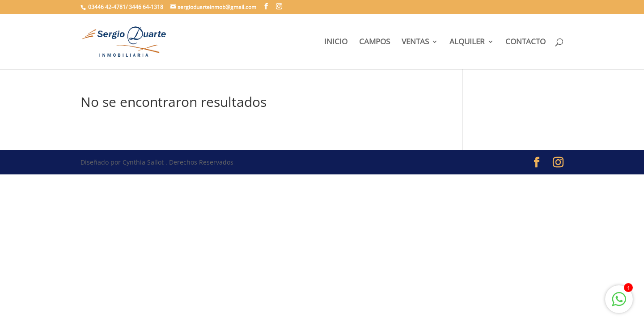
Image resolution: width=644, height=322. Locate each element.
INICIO (336, 42)
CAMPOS (375, 42)
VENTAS (415, 42)
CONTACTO (525, 42)
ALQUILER (467, 42)
